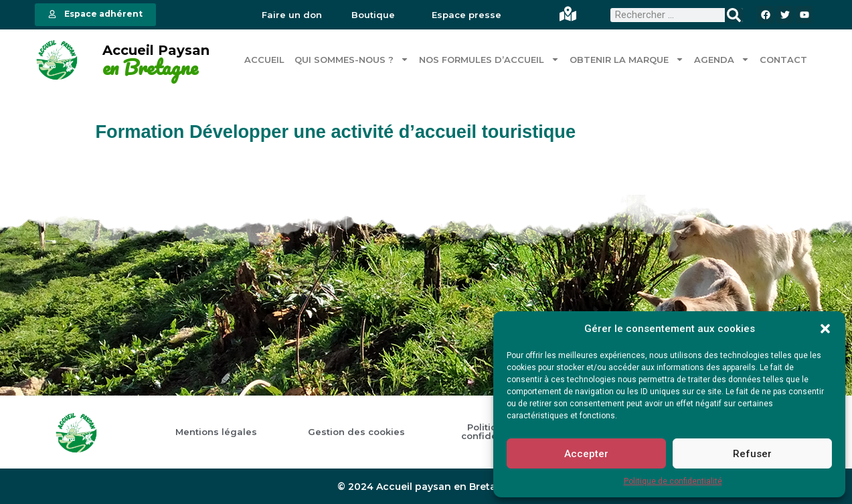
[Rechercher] (734, 15)
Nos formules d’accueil (489, 59)
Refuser (752, 454)
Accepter (586, 454)
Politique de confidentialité (673, 481)
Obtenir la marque (627, 59)
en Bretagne (150, 67)
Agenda (722, 59)
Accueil (264, 59)
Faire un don (292, 15)
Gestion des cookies (356, 431)
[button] (825, 329)
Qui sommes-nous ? (352, 59)
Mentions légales (216, 431)
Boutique (373, 15)
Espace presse (466, 15)
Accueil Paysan (156, 50)
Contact (783, 59)
